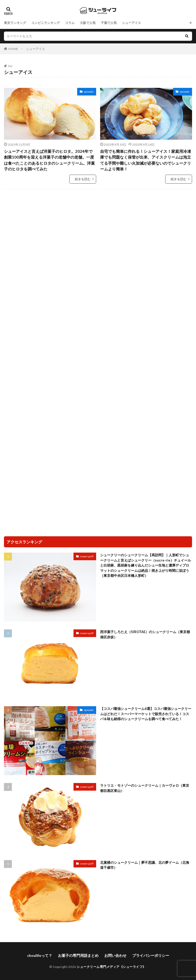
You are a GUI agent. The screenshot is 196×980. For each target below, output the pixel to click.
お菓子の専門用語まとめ (78, 955)
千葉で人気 (109, 23)
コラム (70, 23)
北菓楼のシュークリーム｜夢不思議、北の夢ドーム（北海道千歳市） (145, 865)
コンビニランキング (46, 23)
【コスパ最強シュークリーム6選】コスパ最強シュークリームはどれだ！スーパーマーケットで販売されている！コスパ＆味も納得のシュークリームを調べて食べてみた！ (146, 714)
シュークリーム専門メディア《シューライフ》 (111, 967)
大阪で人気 (88, 23)
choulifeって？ (40, 955)
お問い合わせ (115, 955)
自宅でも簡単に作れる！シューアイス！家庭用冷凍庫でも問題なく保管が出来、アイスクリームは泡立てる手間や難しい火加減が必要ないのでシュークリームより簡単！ (146, 160)
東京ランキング (15, 23)
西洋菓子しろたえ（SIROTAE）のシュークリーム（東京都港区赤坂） (145, 634)
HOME (13, 49)
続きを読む (83, 179)
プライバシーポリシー (151, 955)
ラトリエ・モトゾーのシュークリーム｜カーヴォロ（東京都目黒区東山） (145, 788)
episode (89, 92)
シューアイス (131, 23)
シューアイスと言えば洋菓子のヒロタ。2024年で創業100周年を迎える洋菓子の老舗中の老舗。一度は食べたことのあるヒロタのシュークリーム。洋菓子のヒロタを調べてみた (49, 160)
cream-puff (87, 556)
